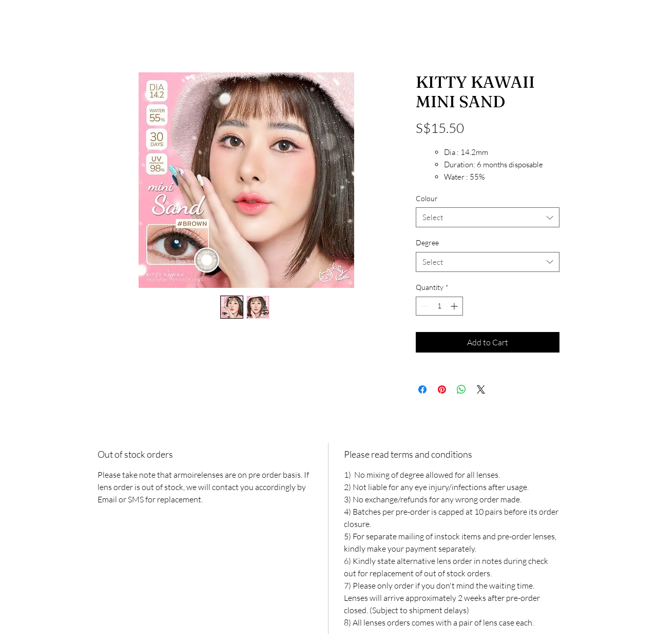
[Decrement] (424, 306)
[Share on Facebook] (422, 389)
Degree (427, 242)
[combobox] (488, 217)
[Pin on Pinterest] (442, 389)
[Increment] (455, 306)
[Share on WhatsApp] (461, 389)
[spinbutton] (439, 306)
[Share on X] (481, 389)
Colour (427, 198)
